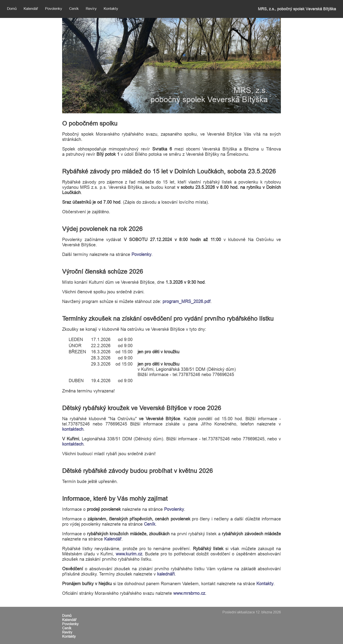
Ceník (74, 9)
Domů (12, 9)
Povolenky (54, 9)
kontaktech (73, 429)
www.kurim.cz (129, 554)
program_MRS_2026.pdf (186, 301)
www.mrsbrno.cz (189, 593)
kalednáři (166, 574)
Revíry (91, 9)
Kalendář (31, 9)
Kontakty (111, 9)
